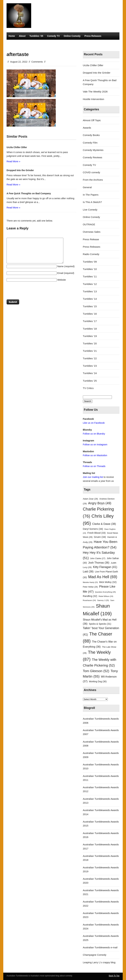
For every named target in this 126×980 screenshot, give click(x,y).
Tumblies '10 (90, 269)
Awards (87, 128)
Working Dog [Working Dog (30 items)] (98, 682)
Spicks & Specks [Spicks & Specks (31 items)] (100, 624)
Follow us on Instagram (95, 445)
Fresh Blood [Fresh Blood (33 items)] (97, 533)
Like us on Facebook (94, 423)
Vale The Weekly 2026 (95, 92)
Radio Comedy (55, 43)
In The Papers (91, 195)
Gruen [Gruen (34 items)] (100, 537)
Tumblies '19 (90, 336)
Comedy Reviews (93, 157)
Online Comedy (72, 36)
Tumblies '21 (90, 351)
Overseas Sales (92, 232)
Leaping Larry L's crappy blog (99, 962)
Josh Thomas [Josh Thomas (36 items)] (99, 563)
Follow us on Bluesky (94, 434)
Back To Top (114, 976)
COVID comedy (92, 172)
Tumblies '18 (90, 329)
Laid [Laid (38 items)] (88, 572)
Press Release (91, 239)
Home (12, 36)
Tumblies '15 (90, 306)
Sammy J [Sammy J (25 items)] (103, 600)
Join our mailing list (93, 477)
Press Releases (93, 36)
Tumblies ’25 (36, 36)
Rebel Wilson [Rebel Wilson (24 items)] (106, 596)
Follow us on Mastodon (95, 455)
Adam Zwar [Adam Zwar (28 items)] (90, 499)
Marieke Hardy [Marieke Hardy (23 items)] (90, 582)
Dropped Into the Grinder (97, 73)
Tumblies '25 (90, 381)
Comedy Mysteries (19, 43)
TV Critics (38, 43)
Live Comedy (90, 210)
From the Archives (93, 180)
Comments (37, 62)
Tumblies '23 (90, 366)
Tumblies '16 (90, 314)
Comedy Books (91, 135)
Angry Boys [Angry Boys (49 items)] (100, 503)
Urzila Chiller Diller (93, 65)
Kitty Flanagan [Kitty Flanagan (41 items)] (105, 567)
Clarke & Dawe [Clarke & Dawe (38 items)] (104, 524)
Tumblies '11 (90, 276)
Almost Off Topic (92, 120)
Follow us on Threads (94, 466)
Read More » (13, 161)
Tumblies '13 (90, 291)
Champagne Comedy (95, 955)
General (87, 187)
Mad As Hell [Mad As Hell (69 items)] (103, 577)
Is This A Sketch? (92, 202)
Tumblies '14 (90, 299)
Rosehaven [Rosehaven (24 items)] (89, 600)
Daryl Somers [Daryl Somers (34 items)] (93, 529)
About (22, 36)
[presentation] (31, 291)
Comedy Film (90, 143)
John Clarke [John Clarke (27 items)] (98, 558)
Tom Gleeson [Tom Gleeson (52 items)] (96, 671)
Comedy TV (53, 36)
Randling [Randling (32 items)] (90, 596)
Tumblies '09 (90, 262)
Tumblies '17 (90, 321)
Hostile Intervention (94, 99)
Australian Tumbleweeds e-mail (100, 947)
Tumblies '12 (90, 284)
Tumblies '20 (90, 343)
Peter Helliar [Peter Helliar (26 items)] (90, 587)
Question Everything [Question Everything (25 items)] (105, 592)
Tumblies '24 (90, 373)
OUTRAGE (89, 224)
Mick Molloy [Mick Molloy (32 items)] (108, 582)
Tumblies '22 (90, 358)
